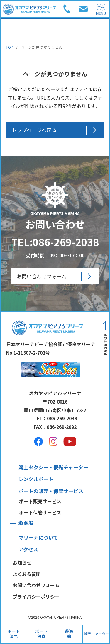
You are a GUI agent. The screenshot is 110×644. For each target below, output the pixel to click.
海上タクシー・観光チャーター (53, 467)
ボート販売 (14, 634)
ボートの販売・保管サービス (51, 491)
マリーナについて (38, 537)
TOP (10, 47)
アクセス (28, 549)
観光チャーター (97, 634)
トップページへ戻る (34, 130)
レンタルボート (36, 479)
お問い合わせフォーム (42, 276)
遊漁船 (69, 634)
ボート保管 (41, 634)
